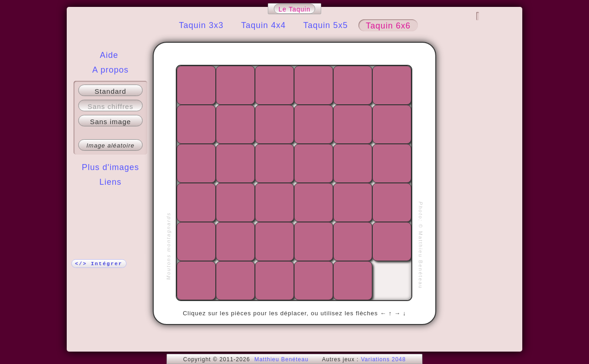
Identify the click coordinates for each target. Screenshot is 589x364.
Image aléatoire (111, 145)
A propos (110, 70)
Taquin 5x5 (326, 25)
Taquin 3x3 (201, 25)
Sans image (110, 122)
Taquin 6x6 (388, 26)
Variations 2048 (383, 359)
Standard (111, 91)
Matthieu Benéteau (282, 359)
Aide (109, 55)
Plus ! (111, 200)
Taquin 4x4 (263, 25)
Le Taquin (294, 9)
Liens (110, 182)
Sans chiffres (110, 106)
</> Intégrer (99, 264)
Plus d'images (111, 167)
